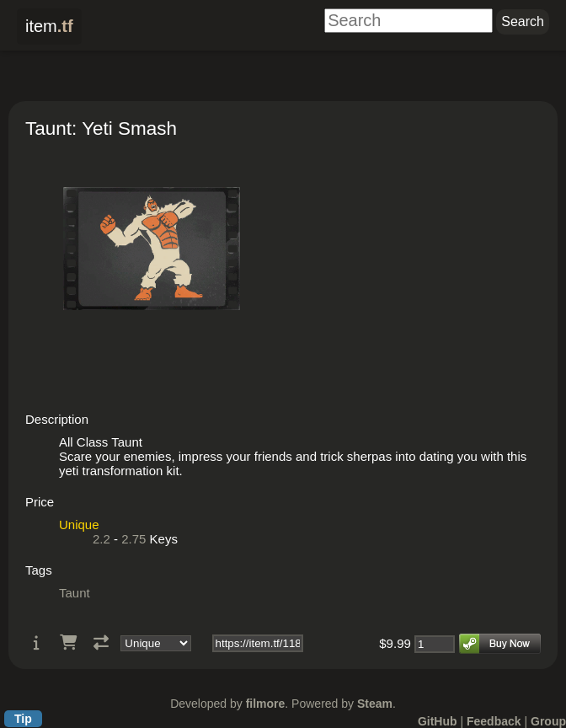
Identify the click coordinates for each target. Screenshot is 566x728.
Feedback (494, 721)
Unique (79, 525)
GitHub (438, 721)
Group (548, 721)
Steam (375, 704)
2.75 (133, 539)
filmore (266, 704)
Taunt (75, 593)
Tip (23, 719)
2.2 (101, 539)
